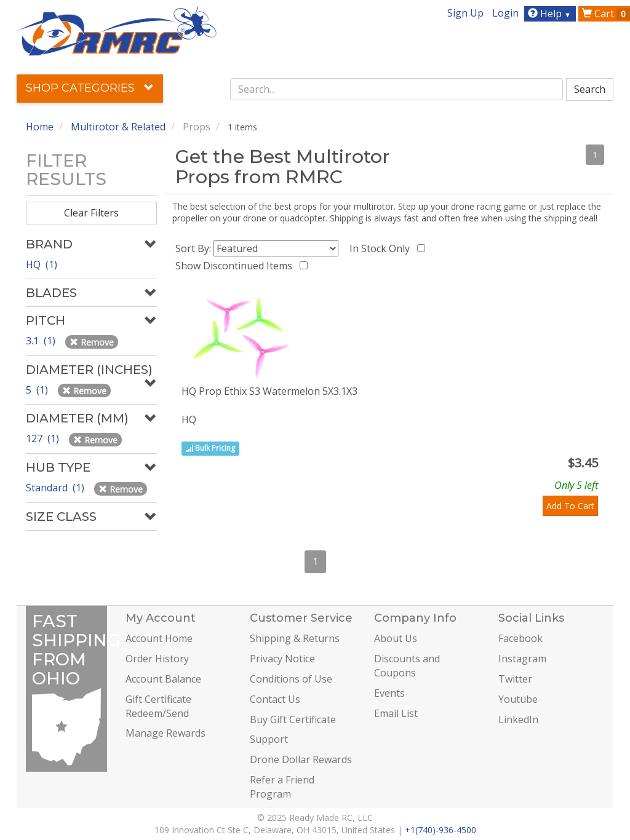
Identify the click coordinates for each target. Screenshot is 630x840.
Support (269, 739)
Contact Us (275, 699)
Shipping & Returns (295, 638)
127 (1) (44, 438)
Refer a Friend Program (282, 787)
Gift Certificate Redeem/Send (158, 706)
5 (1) (38, 390)
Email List (396, 713)
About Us (396, 638)
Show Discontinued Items (236, 266)
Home (40, 127)
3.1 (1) (42, 341)
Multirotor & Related (118, 127)
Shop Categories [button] (90, 88)
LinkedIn (518, 719)
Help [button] (551, 14)
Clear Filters (91, 213)
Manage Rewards (165, 733)
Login (505, 13)
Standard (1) (56, 488)
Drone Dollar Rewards (301, 759)
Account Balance (163, 679)
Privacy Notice (282, 659)
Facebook (520, 638)
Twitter (515, 679)
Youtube (518, 699)
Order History (157, 659)
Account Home (159, 638)
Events (389, 693)
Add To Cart (570, 506)
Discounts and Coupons (407, 666)
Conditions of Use (291, 679)
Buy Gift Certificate (293, 719)
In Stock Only (382, 248)
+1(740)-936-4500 (441, 830)
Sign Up (465, 13)
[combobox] (397, 89)
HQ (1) (42, 264)
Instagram (522, 659)
